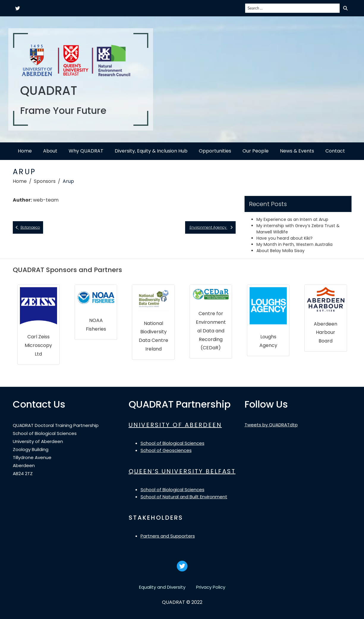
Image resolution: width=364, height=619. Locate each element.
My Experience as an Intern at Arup (292, 219)
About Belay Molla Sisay (281, 251)
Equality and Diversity (162, 587)
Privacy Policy (211, 587)
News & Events (297, 151)
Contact (335, 151)
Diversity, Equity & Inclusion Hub (151, 151)
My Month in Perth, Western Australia (294, 244)
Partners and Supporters (168, 536)
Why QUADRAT (86, 151)
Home (25, 151)
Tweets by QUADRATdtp (271, 425)
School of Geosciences (166, 450)
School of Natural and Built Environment (184, 497)
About (50, 151)
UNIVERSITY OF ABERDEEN (175, 425)
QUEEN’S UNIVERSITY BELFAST (182, 471)
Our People (256, 151)
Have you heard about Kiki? (285, 238)
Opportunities (215, 151)
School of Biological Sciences (172, 443)
